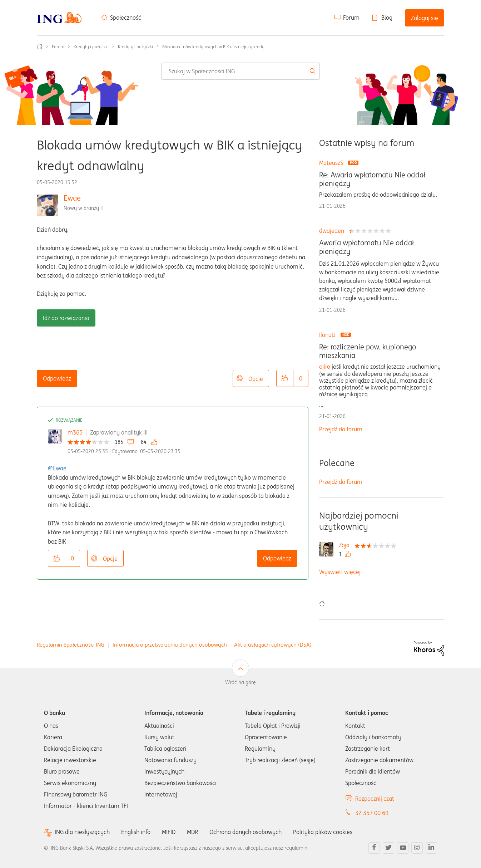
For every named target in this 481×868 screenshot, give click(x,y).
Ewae (72, 198)
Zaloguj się (425, 18)
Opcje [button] (256, 379)
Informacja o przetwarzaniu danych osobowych (170, 645)
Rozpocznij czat (375, 799)
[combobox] (240, 71)
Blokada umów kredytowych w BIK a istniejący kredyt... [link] (216, 47)
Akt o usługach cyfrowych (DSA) (273, 645)
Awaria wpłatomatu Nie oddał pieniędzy (366, 247)
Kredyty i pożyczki (91, 47)
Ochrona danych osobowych (246, 832)
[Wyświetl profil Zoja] (346, 545)
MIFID (169, 832)
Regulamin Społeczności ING (71, 645)
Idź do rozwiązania (66, 318)
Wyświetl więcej (340, 572)
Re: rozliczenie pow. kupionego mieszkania (368, 351)
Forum (351, 18)
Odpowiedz (57, 378)
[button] (285, 378)
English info (136, 832)
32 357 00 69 (372, 813)
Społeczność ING (40, 46)
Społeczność (126, 18)
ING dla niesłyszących (82, 832)
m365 (75, 432)
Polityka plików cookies (323, 832)
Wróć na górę (240, 682)
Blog (387, 18)
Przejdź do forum (341, 429)
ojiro (325, 367)
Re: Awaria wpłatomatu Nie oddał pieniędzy (372, 179)
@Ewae (57, 468)
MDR (192, 832)
